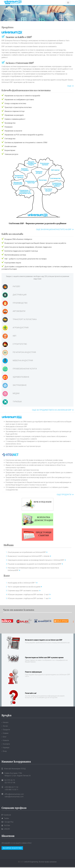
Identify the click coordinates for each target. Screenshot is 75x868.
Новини (9, 545)
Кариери (6, 748)
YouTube (6, 825)
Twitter (5, 818)
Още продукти (64, 494)
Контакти (6, 744)
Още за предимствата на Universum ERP (52, 410)
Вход (5, 751)
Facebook (6, 815)
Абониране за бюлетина (12, 848)
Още (69, 86)
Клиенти (6, 740)
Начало (6, 722)
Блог (7, 576)
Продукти (7, 27)
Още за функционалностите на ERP (54, 229)
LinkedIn (6, 829)
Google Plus (7, 822)
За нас (5, 726)
